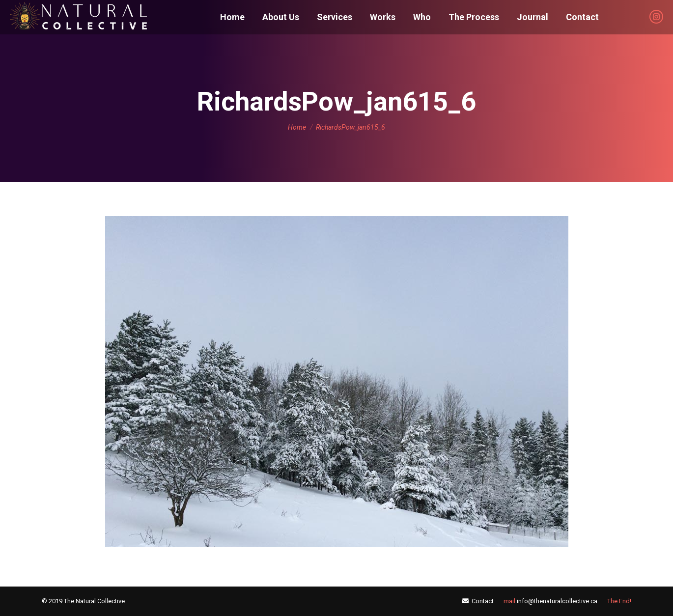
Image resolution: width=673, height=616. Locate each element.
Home (297, 127)
